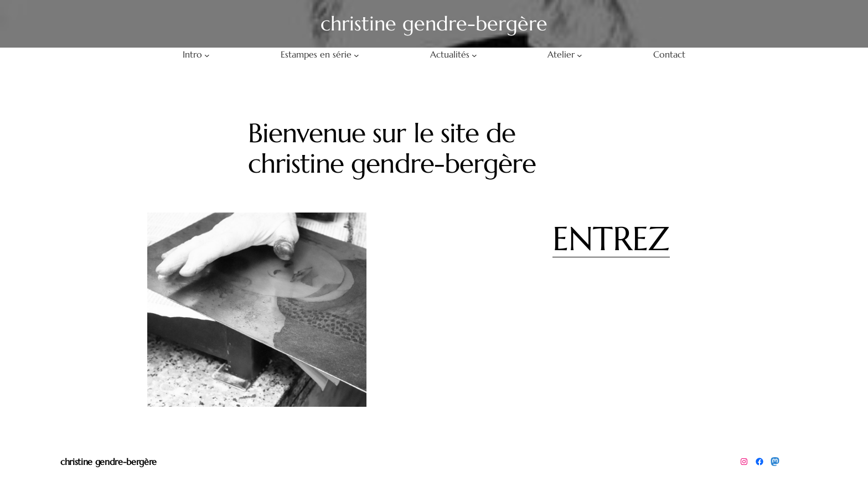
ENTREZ (611, 239)
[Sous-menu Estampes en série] (356, 55)
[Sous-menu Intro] (207, 55)
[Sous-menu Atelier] (580, 55)
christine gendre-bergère (108, 462)
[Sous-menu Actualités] (474, 55)
